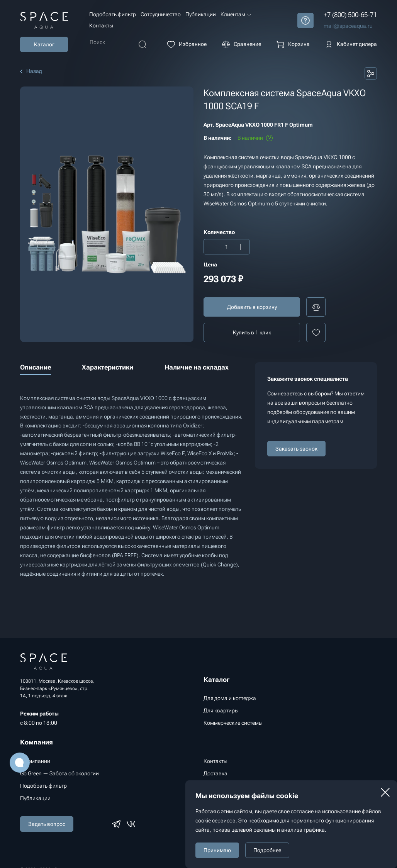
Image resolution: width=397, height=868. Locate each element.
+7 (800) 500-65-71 (350, 15)
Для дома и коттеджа (230, 698)
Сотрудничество (161, 14)
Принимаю (217, 850)
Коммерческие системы (233, 723)
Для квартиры (221, 710)
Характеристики (108, 367)
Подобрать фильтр (113, 14)
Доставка (215, 773)
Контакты (101, 25)
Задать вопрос (47, 824)
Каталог (44, 44)
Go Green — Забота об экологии (59, 773)
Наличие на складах (197, 367)
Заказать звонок (296, 449)
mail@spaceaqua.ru (348, 26)
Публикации (201, 14)
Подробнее (267, 850)
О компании (35, 761)
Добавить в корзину (252, 307)
